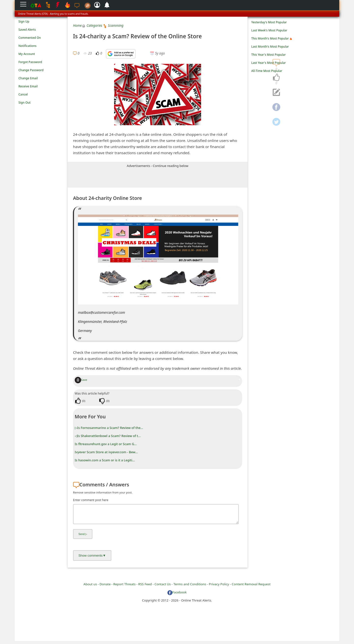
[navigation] (276, 78)
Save (81, 380)
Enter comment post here (91, 500)
